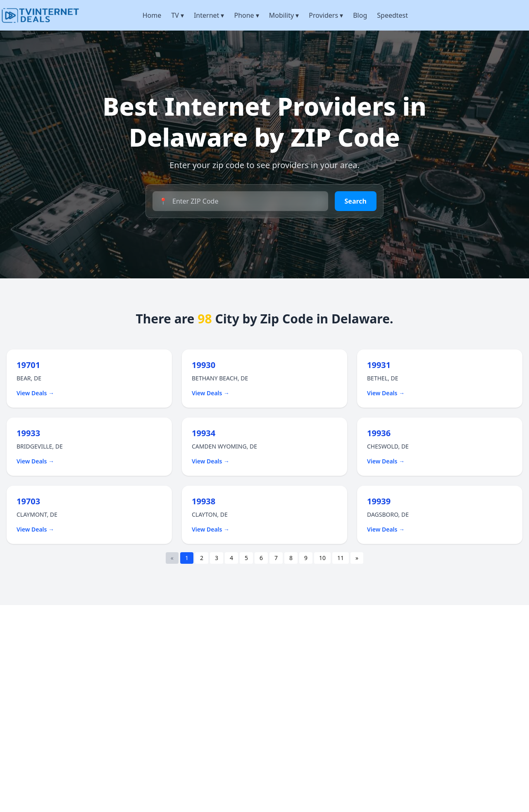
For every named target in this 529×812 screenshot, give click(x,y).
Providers (326, 15)
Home (152, 15)
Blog (360, 15)
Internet (209, 15)
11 (341, 558)
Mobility (284, 15)
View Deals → (35, 393)
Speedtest (392, 15)
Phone (246, 15)
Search (356, 201)
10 (322, 558)
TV (178, 15)
